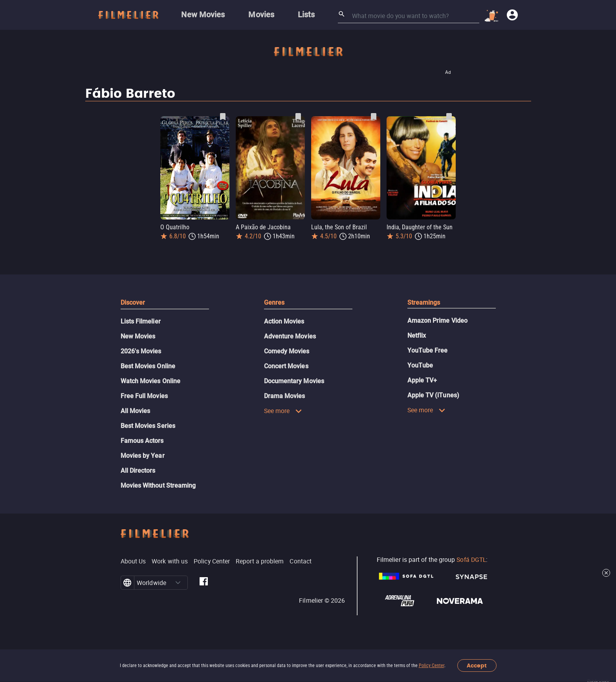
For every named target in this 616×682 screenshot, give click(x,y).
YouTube (420, 365)
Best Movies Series (148, 426)
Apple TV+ (422, 380)
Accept (477, 666)
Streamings (424, 303)
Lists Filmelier (141, 321)
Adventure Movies (290, 336)
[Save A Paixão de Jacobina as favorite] (298, 117)
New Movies (138, 336)
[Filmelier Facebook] (204, 583)
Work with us (170, 561)
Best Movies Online (148, 366)
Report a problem (260, 561)
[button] (178, 583)
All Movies (136, 411)
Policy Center (432, 666)
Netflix (417, 336)
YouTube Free (428, 350)
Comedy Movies (287, 351)
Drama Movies (285, 396)
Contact (301, 561)
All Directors (138, 471)
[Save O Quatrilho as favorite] (223, 117)
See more (283, 411)
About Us (133, 561)
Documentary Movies (294, 381)
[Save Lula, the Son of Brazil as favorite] (374, 117)
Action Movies (284, 321)
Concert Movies (286, 366)
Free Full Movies (144, 396)
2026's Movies (141, 351)
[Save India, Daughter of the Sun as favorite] (449, 117)
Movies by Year (143, 456)
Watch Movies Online (151, 381)
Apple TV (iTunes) (433, 395)
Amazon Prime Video (437, 321)
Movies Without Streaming (158, 485)
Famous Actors (142, 441)
